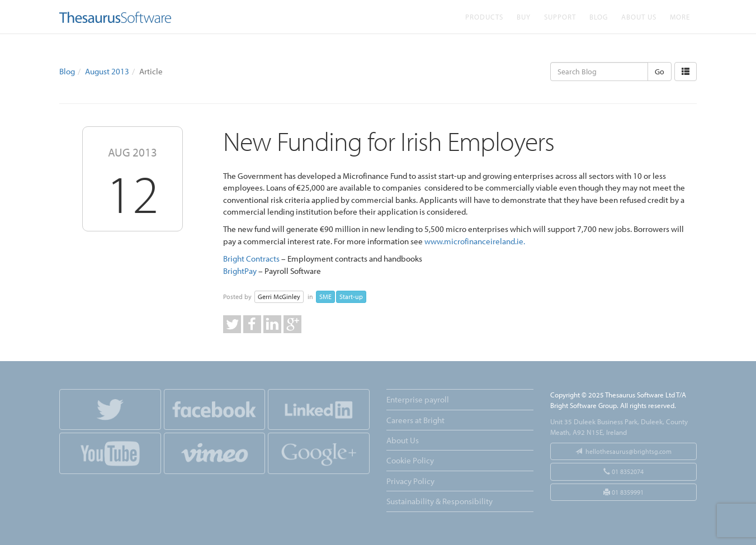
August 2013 (107, 71)
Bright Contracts (251, 259)
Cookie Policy (410, 460)
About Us (639, 16)
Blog (599, 16)
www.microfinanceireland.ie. (475, 241)
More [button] (680, 16)
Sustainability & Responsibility (440, 501)
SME (325, 297)
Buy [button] (524, 16)
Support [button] (560, 16)
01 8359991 (623, 492)
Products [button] (484, 16)
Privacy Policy (410, 481)
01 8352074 (623, 471)
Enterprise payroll (418, 399)
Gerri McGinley (279, 297)
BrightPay (240, 271)
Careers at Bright (415, 420)
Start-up (351, 297)
